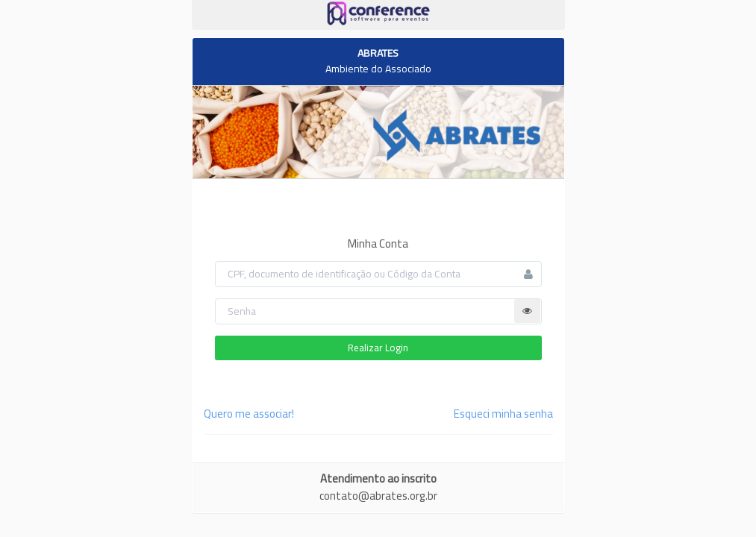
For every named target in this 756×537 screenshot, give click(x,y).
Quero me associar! (249, 414)
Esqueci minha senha (503, 414)
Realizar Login (378, 348)
